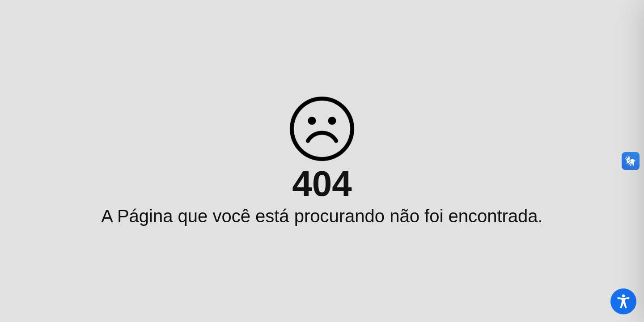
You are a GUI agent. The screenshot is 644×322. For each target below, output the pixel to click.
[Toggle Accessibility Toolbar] (623, 301)
